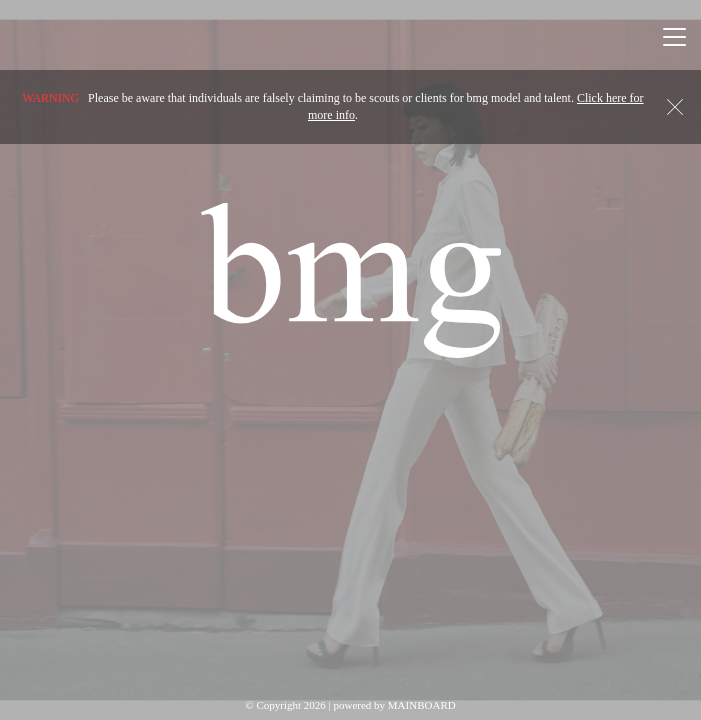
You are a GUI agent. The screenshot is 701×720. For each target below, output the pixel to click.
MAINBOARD (422, 705)
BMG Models (351, 280)
